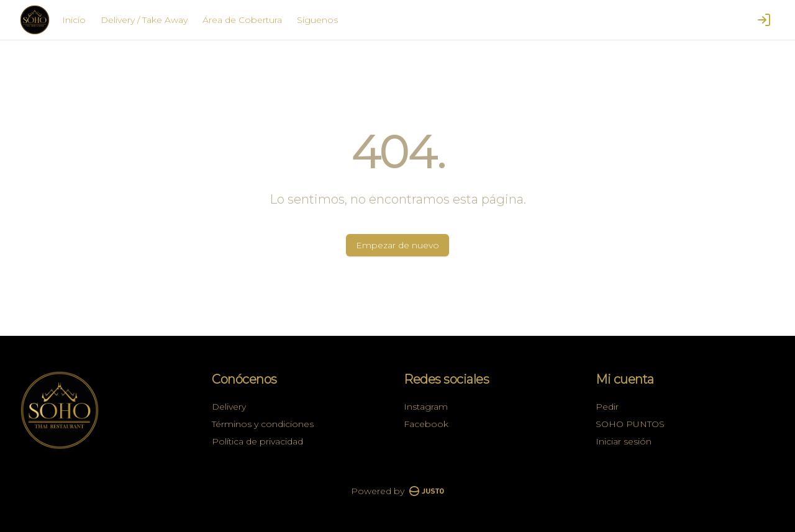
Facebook (426, 424)
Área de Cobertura (242, 20)
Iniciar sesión (624, 441)
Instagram (426, 407)
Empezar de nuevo (397, 245)
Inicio (74, 20)
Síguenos (317, 20)
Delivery (229, 407)
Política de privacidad (257, 441)
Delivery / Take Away (144, 20)
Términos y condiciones (263, 424)
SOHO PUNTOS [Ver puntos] (630, 424)
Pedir (607, 407)
